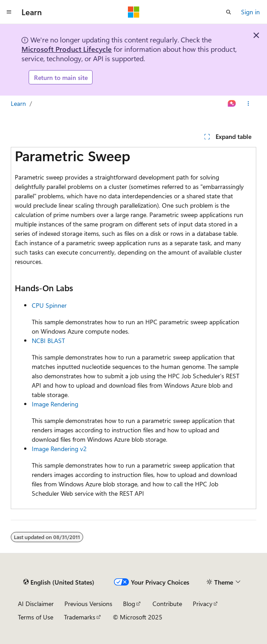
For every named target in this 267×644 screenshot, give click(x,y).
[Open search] (229, 12)
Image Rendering (55, 404)
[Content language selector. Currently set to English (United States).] (59, 582)
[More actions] (248, 104)
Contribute (167, 604)
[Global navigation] (9, 12)
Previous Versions (88, 604)
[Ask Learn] (232, 104)
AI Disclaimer (36, 604)
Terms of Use (36, 617)
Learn (18, 103)
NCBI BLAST (48, 341)
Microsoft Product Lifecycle (67, 49)
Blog (129, 604)
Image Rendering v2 (59, 449)
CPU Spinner (49, 305)
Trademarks (80, 617)
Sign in (250, 12)
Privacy (203, 604)
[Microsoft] (134, 12)
